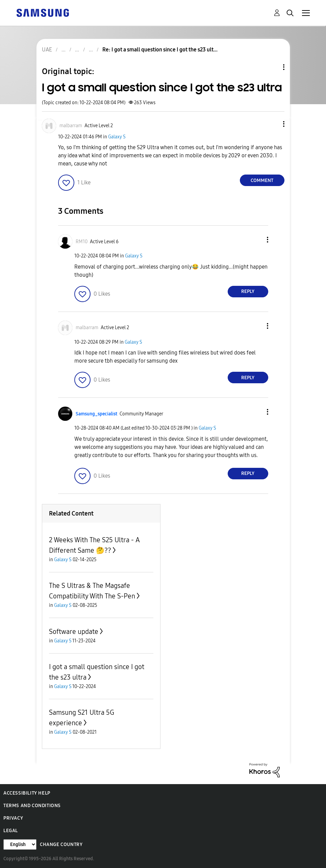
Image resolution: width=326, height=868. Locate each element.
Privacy (13, 818)
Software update (74, 632)
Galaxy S (117, 137)
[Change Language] (20, 844)
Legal (11, 831)
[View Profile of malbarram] (71, 126)
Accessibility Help (27, 793)
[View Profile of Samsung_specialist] (96, 414)
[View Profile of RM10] (82, 242)
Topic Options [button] (272, 67)
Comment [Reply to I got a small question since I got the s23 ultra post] (262, 180)
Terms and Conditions (32, 806)
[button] (272, 124)
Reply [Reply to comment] (248, 291)
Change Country (61, 844)
